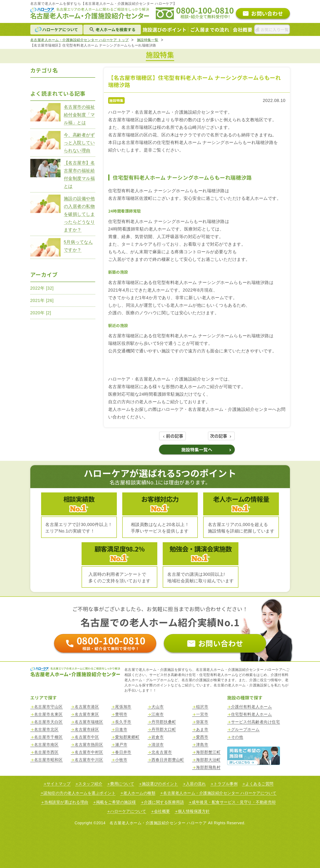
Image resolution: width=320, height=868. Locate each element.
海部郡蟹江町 (208, 752)
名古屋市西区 (46, 752)
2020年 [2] (41, 313)
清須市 (158, 745)
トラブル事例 (226, 784)
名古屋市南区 (46, 745)
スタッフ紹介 (90, 784)
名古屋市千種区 (48, 737)
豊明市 (121, 714)
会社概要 (162, 811)
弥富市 (202, 722)
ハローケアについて (128, 811)
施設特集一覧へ (197, 449)
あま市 (202, 730)
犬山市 (158, 707)
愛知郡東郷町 (127, 737)
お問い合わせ (267, 13)
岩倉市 (158, 737)
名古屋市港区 (87, 707)
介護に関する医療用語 (164, 802)
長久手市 (123, 722)
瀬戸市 (121, 745)
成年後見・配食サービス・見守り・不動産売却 (234, 802)
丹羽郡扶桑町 (164, 722)
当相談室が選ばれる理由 (66, 802)
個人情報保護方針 (194, 811)
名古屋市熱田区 (89, 745)
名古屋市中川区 (89, 760)
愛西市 (202, 737)
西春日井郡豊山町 (168, 760)
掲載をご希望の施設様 (116, 802)
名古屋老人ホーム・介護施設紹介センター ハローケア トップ (80, 40)
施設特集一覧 (148, 40)
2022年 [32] (42, 288)
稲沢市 (202, 707)
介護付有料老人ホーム (252, 707)
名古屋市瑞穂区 (89, 722)
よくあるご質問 (259, 784)
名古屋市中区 (87, 737)
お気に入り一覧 (275, 29)
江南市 (158, 714)
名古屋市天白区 (48, 722)
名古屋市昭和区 (48, 760)
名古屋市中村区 (89, 752)
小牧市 (121, 760)
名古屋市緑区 (87, 730)
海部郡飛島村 (208, 767)
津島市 (202, 745)
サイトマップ (59, 784)
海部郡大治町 (208, 760)
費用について (122, 784)
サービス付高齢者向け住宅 (256, 722)
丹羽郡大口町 (164, 730)
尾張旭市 (123, 707)
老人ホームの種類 (139, 793)
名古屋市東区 (87, 714)
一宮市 (202, 714)
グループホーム (245, 730)
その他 (237, 737)
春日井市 (123, 752)
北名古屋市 (162, 752)
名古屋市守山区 (48, 707)
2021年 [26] (42, 300)
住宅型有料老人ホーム (252, 714)
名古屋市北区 (46, 730)
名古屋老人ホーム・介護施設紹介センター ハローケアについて (220, 793)
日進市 (121, 730)
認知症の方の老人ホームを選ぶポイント (80, 793)
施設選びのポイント (160, 784)
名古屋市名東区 (48, 714)
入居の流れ (196, 784)
